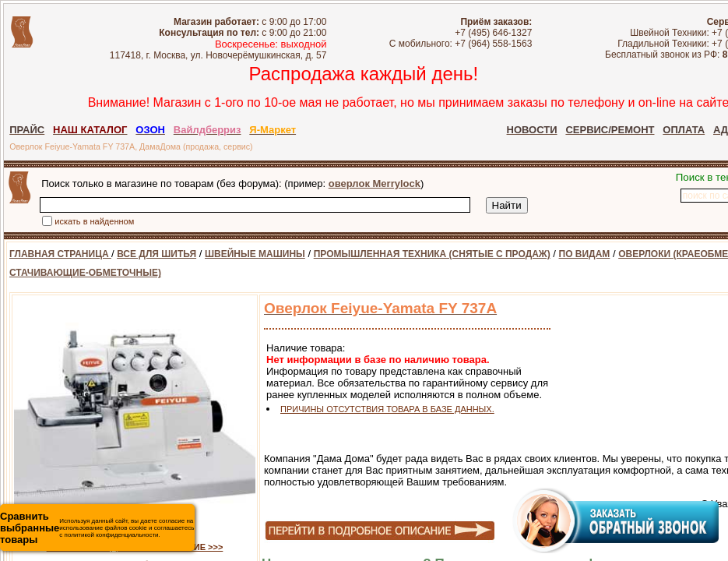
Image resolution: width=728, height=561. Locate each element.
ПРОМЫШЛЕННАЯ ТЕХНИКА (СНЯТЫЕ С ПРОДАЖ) (432, 254)
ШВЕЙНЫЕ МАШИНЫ (255, 254)
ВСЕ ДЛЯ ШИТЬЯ (157, 254)
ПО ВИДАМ (585, 254)
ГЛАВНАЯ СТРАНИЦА (60, 254)
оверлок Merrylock (375, 183)
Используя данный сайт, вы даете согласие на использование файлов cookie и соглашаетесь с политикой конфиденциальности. (97, 528)
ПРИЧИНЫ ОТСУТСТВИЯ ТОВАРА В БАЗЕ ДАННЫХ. (387, 409)
